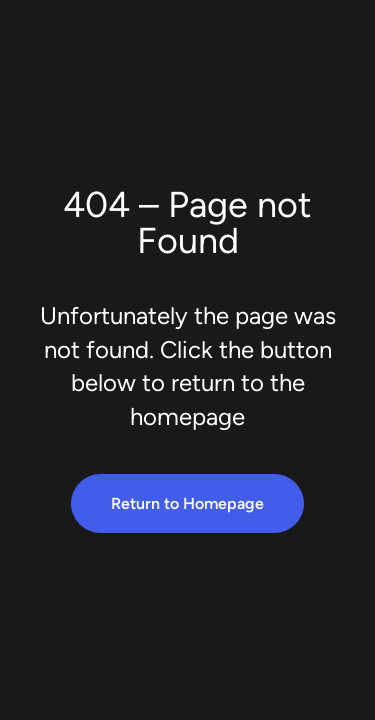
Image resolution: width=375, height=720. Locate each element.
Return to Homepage (187, 503)
